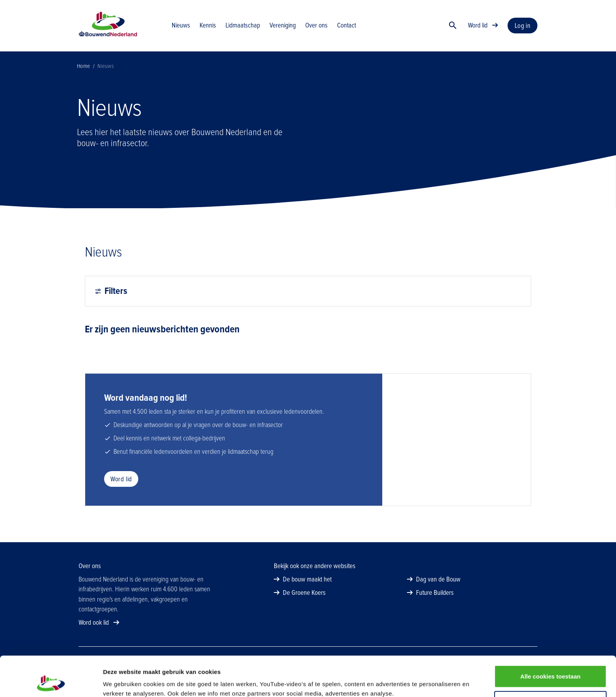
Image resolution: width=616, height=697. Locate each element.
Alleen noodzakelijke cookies (550, 665)
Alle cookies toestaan (550, 639)
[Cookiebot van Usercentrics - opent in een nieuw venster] (51, 682)
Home (83, 66)
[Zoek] (453, 26)
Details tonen (424, 681)
